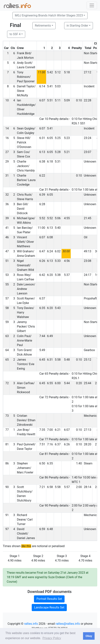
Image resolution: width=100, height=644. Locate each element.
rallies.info (31, 624)
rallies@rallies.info (68, 624)
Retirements (43, 26)
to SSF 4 (15, 34)
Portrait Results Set (49, 599)
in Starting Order (77, 26)
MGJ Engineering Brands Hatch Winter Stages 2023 (49, 15)
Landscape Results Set (49, 607)
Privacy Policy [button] (52, 638)
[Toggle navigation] (92, 5)
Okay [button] (89, 636)
